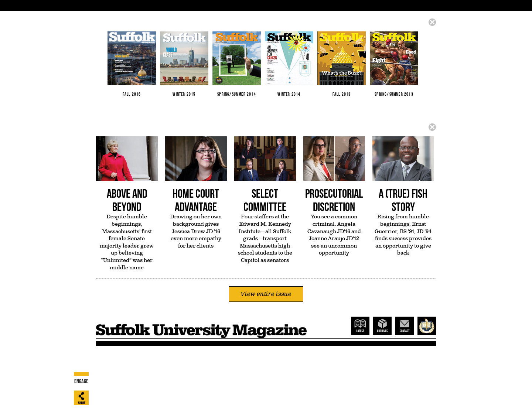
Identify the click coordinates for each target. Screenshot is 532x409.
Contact (405, 326)
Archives (382, 326)
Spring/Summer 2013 (394, 64)
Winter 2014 (289, 64)
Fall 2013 (342, 64)
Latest (360, 326)
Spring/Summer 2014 (237, 64)
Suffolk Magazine (201, 328)
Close (432, 22)
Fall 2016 (132, 64)
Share (82, 403)
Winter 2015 (184, 64)
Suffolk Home (427, 326)
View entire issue (266, 294)
